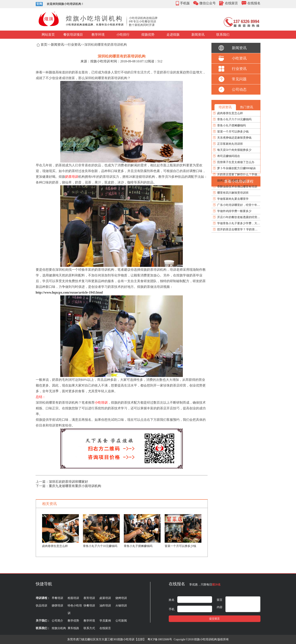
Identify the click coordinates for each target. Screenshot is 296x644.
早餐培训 (57, 598)
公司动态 (239, 89)
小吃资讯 (239, 58)
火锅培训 (121, 606)
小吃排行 (123, 35)
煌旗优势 (148, 35)
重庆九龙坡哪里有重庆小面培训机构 (75, 486)
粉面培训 (73, 598)
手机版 (185, 3)
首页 (44, 45)
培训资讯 (225, 107)
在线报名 (254, 3)
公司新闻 (121, 621)
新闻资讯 (198, 35)
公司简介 (57, 621)
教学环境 (98, 35)
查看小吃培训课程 (239, 181)
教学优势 (73, 621)
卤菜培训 (105, 598)
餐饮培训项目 (73, 35)
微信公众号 (208, 3)
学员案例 (105, 621)
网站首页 (48, 35)
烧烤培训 (121, 598)
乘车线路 (73, 628)
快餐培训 (89, 606)
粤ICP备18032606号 (160, 639)
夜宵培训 (89, 598)
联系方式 (89, 628)
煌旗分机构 (59, 628)
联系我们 (223, 35)
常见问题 (239, 79)
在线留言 (231, 3)
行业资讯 (74, 45)
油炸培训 (105, 606)
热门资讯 (247, 107)
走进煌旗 (173, 35)
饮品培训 (41, 606)
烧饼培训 (57, 606)
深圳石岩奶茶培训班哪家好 (68, 482)
